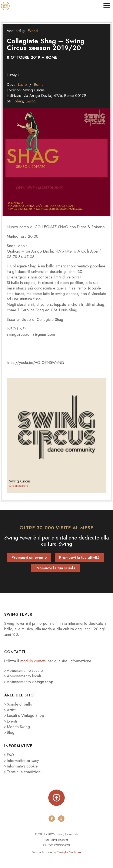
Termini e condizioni (22, 770)
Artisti (10, 709)
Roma (39, 84)
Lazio (22, 84)
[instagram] (62, 816)
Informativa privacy (21, 759)
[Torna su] (56, 796)
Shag (19, 101)
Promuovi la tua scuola (55, 568)
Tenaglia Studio (69, 850)
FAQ (9, 753)
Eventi (32, 31)
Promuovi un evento (29, 557)
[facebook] (52, 816)
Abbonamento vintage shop (28, 681)
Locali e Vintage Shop (25, 714)
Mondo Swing (19, 725)
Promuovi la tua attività (79, 557)
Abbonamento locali (22, 675)
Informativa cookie (21, 764)
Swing (31, 101)
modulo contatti (34, 660)
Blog (9, 731)
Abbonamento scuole (23, 670)
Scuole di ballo (18, 703)
